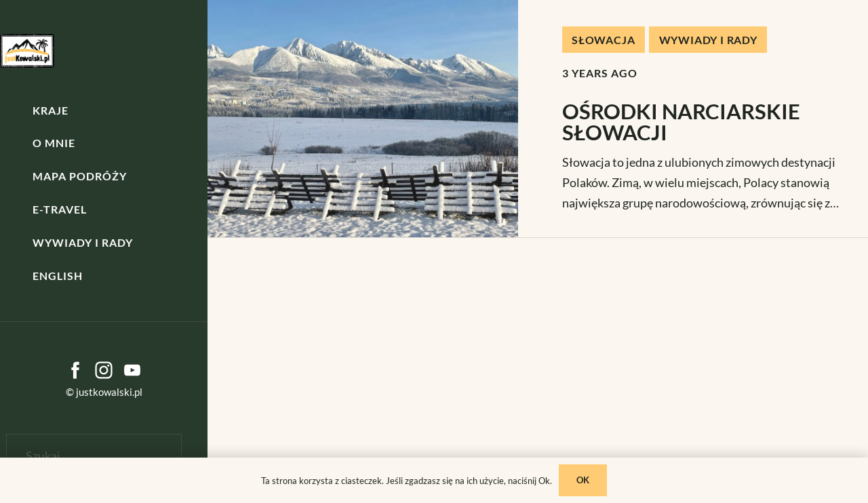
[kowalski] (27, 51)
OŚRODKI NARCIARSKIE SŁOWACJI (681, 122)
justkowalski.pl (109, 392)
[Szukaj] (94, 456)
